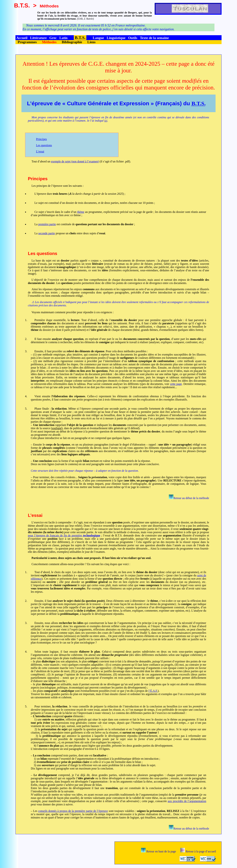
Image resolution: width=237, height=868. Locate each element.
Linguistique (116, 38)
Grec (53, 38)
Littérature (38, 38)
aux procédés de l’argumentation (187, 801)
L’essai (40, 151)
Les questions (44, 145)
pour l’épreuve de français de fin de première (64, 535)
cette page (176, 384)
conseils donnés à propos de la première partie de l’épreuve (73, 811)
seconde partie (47, 233)
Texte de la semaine (154, 38)
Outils (133, 38)
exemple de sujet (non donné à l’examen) (75, 161)
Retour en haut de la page (158, 851)
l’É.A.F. (153, 691)
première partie (47, 224)
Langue (98, 38)
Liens (92, 42)
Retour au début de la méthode (189, 498)
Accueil (22, 38)
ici (106, 121)
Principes (41, 139)
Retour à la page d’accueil (198, 851)
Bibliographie (72, 42)
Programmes (27, 42)
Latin (64, 38)
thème (81, 212)
